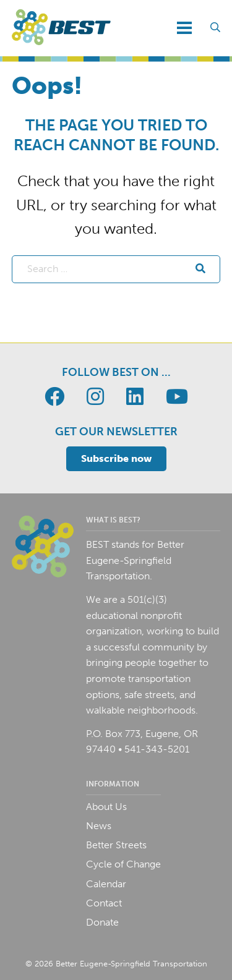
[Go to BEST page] (54, 397)
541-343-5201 (157, 749)
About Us (106, 807)
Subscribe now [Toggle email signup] (116, 458)
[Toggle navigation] (184, 28)
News (99, 826)
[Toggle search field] (215, 28)
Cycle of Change (123, 864)
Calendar (106, 884)
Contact (104, 903)
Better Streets (116, 845)
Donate (102, 922)
